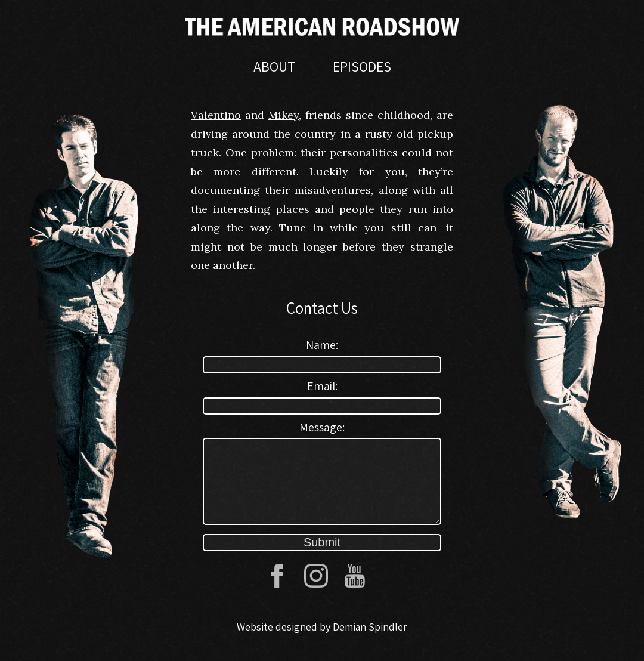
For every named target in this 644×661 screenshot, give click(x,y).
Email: (322, 386)
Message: (322, 427)
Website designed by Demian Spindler (322, 641)
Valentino (216, 115)
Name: (322, 345)
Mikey (284, 115)
